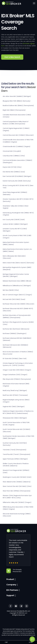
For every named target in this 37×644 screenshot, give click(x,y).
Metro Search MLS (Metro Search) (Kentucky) (18, 263)
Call (6, 642)
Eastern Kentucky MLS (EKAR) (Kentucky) (17, 181)
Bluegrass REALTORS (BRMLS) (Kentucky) (17, 101)
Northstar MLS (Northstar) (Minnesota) (16, 329)
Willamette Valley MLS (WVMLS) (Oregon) (17, 502)
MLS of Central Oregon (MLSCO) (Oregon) (17, 295)
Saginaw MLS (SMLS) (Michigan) (14, 407)
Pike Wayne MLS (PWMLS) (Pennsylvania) (17, 379)
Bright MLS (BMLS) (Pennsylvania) (14, 110)
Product (10, 579)
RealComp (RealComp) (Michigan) (15, 390)
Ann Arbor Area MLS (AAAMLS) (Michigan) (17, 96)
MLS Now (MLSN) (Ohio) (11, 290)
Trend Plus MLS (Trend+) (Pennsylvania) (17, 454)
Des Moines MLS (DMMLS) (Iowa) (14, 172)
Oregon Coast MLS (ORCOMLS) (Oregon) (17, 370)
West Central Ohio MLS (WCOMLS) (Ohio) (17, 486)
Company (11, 585)
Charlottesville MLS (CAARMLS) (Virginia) (17, 146)
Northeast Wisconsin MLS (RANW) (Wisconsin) (18, 304)
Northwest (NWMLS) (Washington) (15, 333)
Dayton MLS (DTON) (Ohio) (12, 167)
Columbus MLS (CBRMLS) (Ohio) (14, 156)
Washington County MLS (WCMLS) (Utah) (17, 477)
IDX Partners (12, 590)
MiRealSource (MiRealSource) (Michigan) (17, 286)
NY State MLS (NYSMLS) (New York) (15, 359)
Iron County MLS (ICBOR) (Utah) (14, 220)
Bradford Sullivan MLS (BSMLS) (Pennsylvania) (18, 106)
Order (31, 642)
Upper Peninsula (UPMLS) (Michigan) (15, 459)
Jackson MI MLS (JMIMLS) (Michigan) (15, 224)
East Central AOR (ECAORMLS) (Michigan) (17, 176)
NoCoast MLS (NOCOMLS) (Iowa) (14, 299)
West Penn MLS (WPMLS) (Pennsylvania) (17, 491)
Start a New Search (12, 57)
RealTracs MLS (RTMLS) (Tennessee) (15, 395)
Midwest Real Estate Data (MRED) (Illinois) (17, 281)
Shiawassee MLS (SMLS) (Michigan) (15, 418)
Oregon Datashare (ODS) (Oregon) (15, 375)
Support (10, 595)
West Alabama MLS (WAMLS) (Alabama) (17, 482)
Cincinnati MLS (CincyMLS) (12, 151)
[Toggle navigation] (34, 3)
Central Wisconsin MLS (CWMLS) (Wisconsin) (18, 135)
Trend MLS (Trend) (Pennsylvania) (15, 450)
